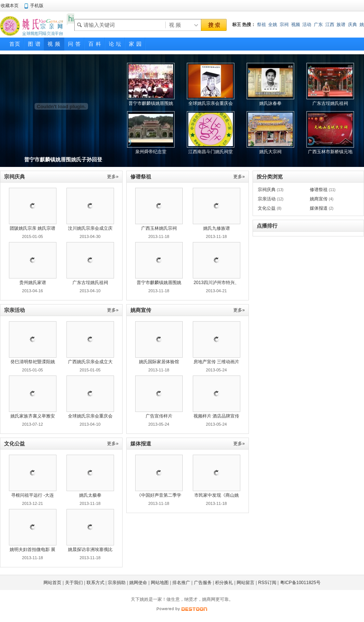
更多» (113, 177)
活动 (307, 25)
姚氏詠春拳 (270, 103)
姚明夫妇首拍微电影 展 (32, 550)
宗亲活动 (267, 199)
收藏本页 (10, 6)
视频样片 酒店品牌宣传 (216, 416)
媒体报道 (319, 208)
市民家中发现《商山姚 (217, 495)
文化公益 (267, 208)
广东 (318, 25)
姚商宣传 (319, 199)
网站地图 (160, 583)
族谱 (341, 25)
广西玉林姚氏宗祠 (159, 228)
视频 (296, 25)
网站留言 (246, 583)
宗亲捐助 (117, 583)
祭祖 (261, 25)
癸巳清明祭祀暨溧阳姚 (33, 362)
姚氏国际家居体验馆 (159, 362)
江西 (330, 25)
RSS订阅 (267, 583)
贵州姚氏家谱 (33, 283)
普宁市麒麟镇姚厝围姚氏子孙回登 (63, 159)
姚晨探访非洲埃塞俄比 (90, 550)
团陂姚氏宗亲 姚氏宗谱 (32, 228)
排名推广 (181, 583)
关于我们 (74, 583)
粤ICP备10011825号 (300, 583)
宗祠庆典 (267, 190)
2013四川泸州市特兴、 (216, 283)
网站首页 (52, 583)
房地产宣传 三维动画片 (216, 362)
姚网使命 (138, 583)
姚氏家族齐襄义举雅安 (33, 416)
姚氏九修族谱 (217, 228)
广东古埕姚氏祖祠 (330, 103)
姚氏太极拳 (90, 495)
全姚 (273, 25)
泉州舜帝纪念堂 (151, 152)
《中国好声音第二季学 (159, 495)
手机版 (37, 6)
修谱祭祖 (319, 190)
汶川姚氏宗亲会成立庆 (90, 228)
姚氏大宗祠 (270, 152)
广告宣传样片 (159, 416)
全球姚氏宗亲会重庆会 (90, 416)
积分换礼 (224, 583)
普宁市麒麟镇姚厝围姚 (159, 283)
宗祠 (284, 25)
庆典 (352, 25)
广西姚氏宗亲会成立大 (90, 362)
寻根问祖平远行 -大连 (32, 495)
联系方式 (95, 583)
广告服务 (203, 583)
